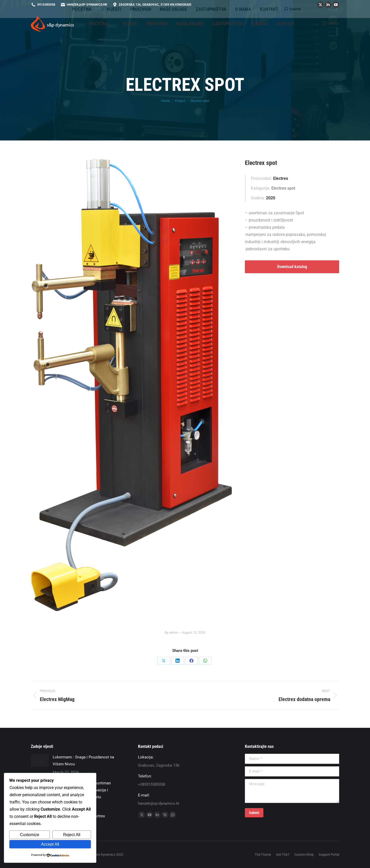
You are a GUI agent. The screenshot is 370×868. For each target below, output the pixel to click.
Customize (30, 835)
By (171, 632)
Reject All (72, 835)
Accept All (50, 844)
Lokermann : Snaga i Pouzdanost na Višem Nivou (83, 761)
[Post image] (40, 760)
